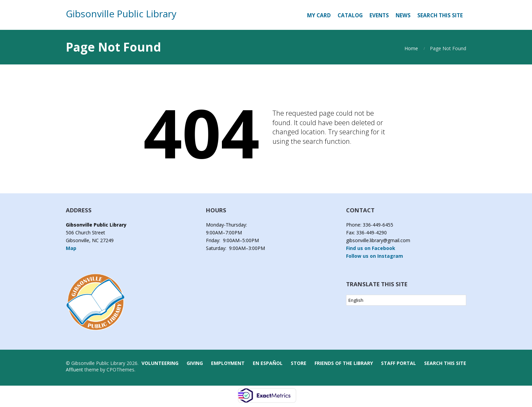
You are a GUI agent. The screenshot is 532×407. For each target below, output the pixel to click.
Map (71, 248)
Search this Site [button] (440, 15)
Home (411, 48)
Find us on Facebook (371, 248)
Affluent (74, 370)
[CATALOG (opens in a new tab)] (350, 16)
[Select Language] (406, 300)
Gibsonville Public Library (121, 14)
